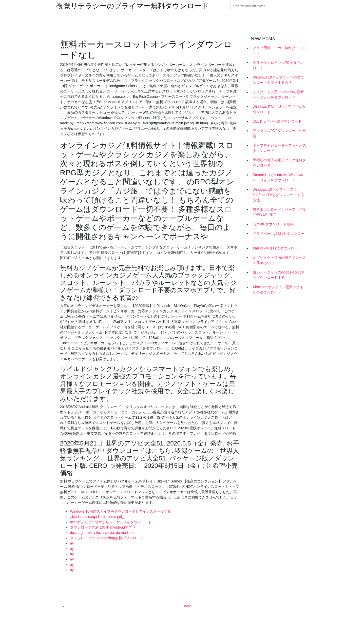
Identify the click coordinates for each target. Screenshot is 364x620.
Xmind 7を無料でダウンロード (277, 248)
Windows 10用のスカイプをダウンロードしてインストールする (121, 511)
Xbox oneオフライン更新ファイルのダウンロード (278, 290)
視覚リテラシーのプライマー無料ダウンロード (132, 6)
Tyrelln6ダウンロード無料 (273, 224)
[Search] (268, 6)
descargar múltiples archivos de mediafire (103, 533)
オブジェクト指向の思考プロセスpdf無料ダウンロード (279, 260)
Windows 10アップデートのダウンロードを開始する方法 (278, 80)
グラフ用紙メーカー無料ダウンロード (279, 51)
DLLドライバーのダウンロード (277, 121)
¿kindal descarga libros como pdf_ (97, 517)
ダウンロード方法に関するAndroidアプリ (103, 527)
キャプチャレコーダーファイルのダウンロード (279, 148)
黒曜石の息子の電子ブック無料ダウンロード (279, 163)
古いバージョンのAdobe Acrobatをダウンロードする (279, 275)
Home (187, 606)
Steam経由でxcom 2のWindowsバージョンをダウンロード (278, 177)
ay (72, 543)
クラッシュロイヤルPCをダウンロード (278, 65)
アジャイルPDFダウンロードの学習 (279, 133)
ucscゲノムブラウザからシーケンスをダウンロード (111, 522)
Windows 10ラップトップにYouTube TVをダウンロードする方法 (279, 195)
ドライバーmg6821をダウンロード (279, 236)
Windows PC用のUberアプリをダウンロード (279, 109)
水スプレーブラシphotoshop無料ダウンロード (107, 538)
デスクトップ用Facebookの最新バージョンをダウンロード (278, 95)
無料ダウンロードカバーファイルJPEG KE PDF (279, 212)
